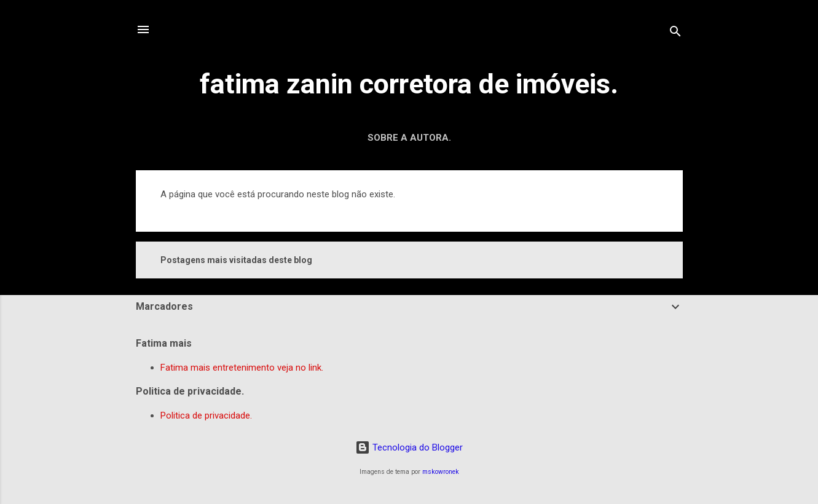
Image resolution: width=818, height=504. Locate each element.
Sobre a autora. (409, 138)
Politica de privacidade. (206, 415)
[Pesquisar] (675, 33)
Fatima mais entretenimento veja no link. (242, 368)
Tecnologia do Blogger (409, 447)
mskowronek (441, 472)
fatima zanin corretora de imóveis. (409, 84)
